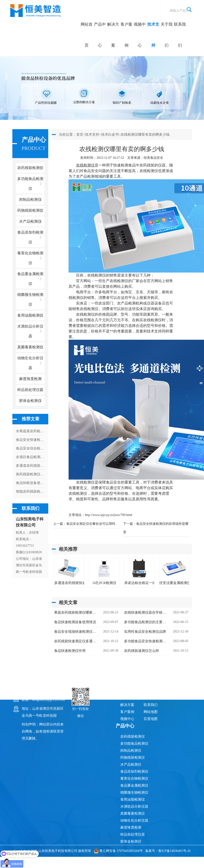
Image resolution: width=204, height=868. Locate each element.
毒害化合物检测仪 (134, 778)
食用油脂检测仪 (133, 799)
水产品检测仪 (131, 764)
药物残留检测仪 (133, 757)
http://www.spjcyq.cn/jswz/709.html (109, 515)
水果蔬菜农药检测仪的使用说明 (30, 431)
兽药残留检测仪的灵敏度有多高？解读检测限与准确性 (30, 474)
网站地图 (151, 712)
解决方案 (113, 35)
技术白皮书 (110, 135)
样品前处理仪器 (133, 834)
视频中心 (140, 35)
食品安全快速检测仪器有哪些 (30, 440)
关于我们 (167, 35)
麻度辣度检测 (131, 827)
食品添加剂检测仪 (134, 771)
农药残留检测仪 (133, 737)
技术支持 (153, 35)
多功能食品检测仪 (134, 744)
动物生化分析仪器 (134, 820)
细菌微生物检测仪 (134, 792)
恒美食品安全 (153, 158)
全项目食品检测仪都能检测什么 (30, 457)
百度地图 (151, 719)
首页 (80, 135)
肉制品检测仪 (131, 750)
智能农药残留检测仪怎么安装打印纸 (30, 491)
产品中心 (100, 35)
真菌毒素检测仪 (133, 813)
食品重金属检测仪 (134, 785)
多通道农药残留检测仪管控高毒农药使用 (30, 466)
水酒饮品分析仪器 (134, 806)
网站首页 (87, 35)
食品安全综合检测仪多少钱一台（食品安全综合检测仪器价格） (30, 448)
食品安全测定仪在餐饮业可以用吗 (91, 524)
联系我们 (180, 35)
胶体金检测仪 (30, 401)
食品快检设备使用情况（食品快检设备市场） (30, 483)
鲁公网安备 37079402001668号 (118, 851)
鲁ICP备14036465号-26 (174, 851)
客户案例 (126, 35)
